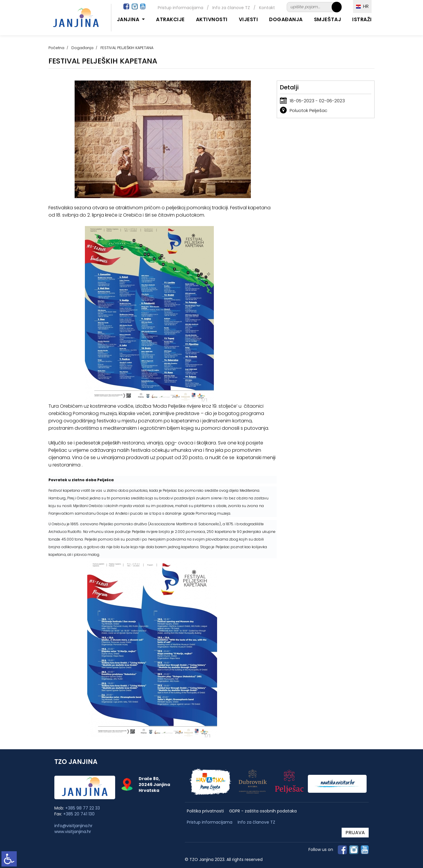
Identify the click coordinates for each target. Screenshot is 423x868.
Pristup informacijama (181, 8)
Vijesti (249, 19)
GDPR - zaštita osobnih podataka (263, 811)
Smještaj (328, 19)
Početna (56, 48)
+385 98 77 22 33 (83, 808)
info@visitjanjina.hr (73, 826)
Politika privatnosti (205, 811)
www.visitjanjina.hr (73, 832)
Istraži (362, 19)
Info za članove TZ (231, 8)
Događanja (286, 19)
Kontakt (267, 8)
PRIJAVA (355, 833)
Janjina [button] (129, 19)
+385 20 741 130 (79, 814)
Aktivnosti (212, 19)
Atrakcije (170, 19)
